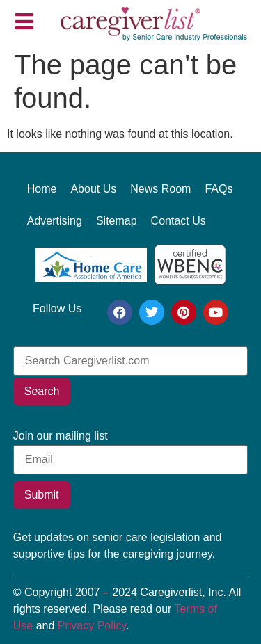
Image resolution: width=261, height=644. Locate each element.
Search (42, 391)
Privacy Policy (92, 626)
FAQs (219, 189)
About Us (93, 189)
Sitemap (117, 221)
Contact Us (179, 221)
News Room (160, 189)
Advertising (55, 221)
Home (42, 189)
